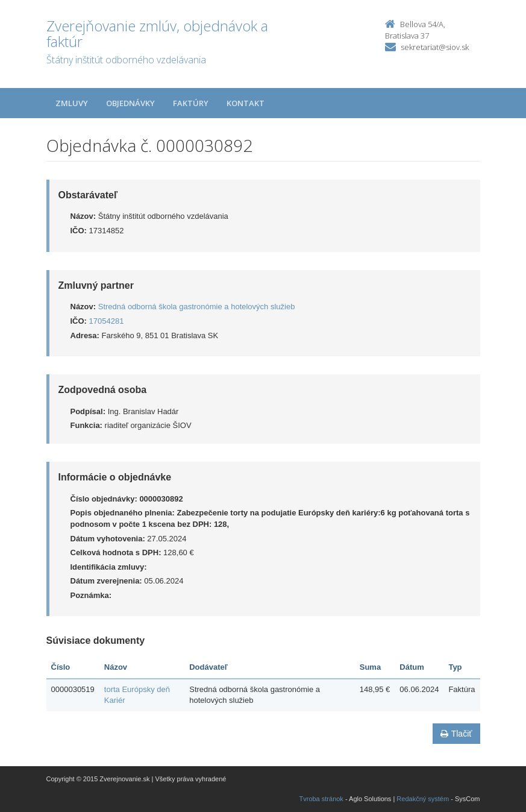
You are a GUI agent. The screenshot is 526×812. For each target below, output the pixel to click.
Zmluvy (72, 103)
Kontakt (246, 103)
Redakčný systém (423, 799)
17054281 (107, 321)
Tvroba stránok (321, 799)
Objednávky (130, 103)
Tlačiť (456, 734)
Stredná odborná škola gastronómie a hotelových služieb (197, 307)
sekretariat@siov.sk (435, 47)
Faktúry (191, 103)
